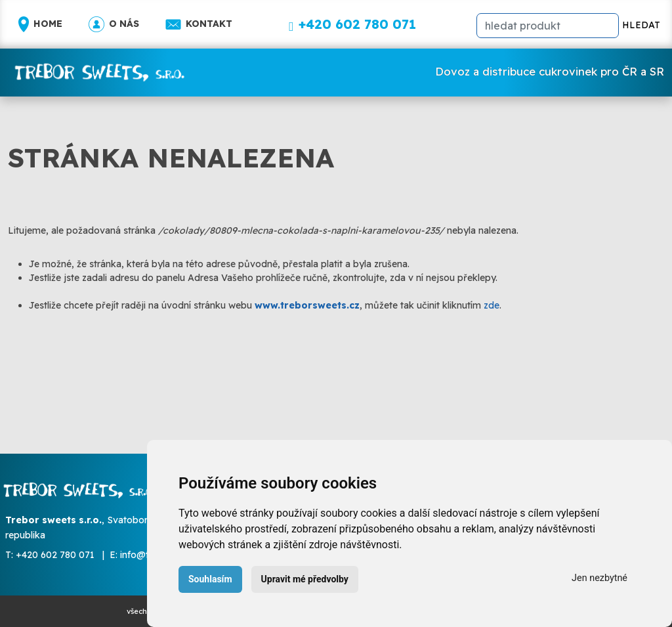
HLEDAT (641, 25)
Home (40, 24)
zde (492, 305)
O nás (114, 24)
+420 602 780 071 (55, 555)
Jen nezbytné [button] (599, 578)
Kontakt (199, 24)
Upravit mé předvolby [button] (305, 579)
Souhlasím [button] (210, 579)
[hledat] (548, 26)
